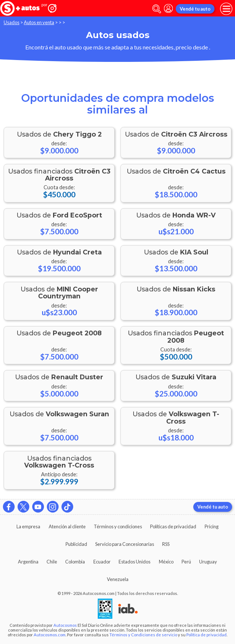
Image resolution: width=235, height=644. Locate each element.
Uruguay (208, 562)
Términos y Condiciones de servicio (143, 635)
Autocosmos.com (50, 635)
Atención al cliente (67, 526)
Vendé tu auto (195, 9)
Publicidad (76, 544)
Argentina (28, 562)
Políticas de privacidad (173, 526)
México (166, 562)
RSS (166, 544)
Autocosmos (65, 625)
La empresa (28, 526)
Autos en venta (39, 22)
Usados (12, 22)
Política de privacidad (206, 635)
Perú (186, 562)
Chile (52, 562)
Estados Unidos (135, 562)
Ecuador (102, 562)
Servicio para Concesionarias (125, 544)
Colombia (75, 562)
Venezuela (118, 579)
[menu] (226, 9)
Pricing (212, 526)
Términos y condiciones (118, 526)
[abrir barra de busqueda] (157, 9)
